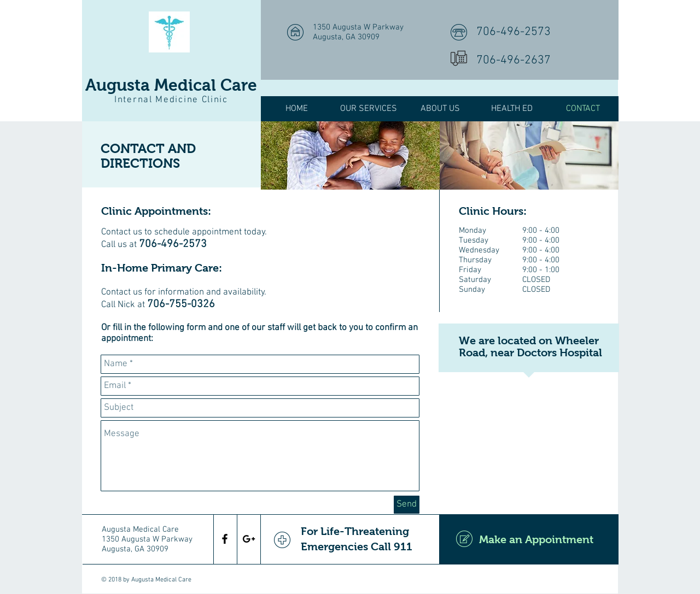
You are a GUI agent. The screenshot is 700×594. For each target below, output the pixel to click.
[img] (350, 155)
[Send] (407, 505)
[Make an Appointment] (529, 539)
